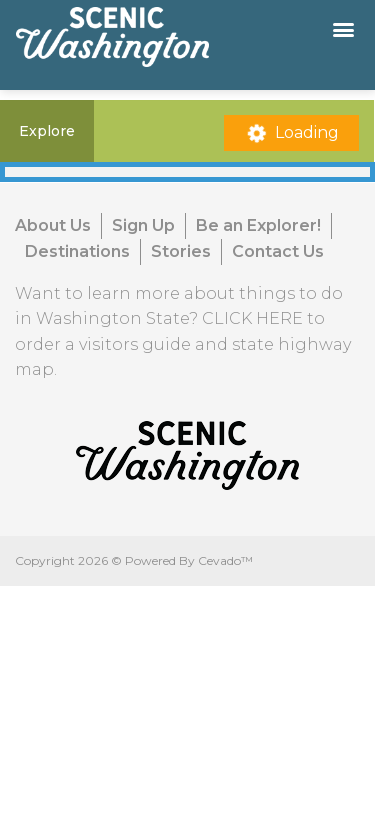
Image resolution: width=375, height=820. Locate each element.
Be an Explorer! (258, 225)
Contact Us (278, 251)
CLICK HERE (252, 318)
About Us (53, 225)
